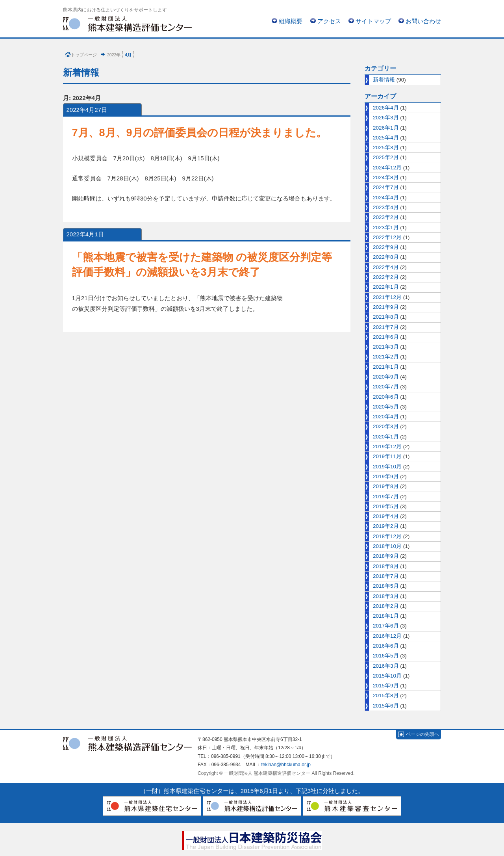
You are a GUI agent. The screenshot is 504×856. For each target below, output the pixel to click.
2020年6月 (386, 397)
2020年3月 (386, 426)
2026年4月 (386, 108)
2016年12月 (387, 636)
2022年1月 (386, 287)
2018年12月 (387, 536)
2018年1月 (386, 616)
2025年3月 (386, 148)
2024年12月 (387, 168)
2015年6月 (386, 706)
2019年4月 (386, 516)
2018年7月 (386, 576)
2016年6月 (386, 646)
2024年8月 (386, 177)
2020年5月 (386, 407)
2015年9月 (386, 686)
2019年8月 (386, 486)
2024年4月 (386, 198)
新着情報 (384, 80)
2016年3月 (386, 666)
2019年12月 (387, 447)
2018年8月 (386, 566)
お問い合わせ (423, 21)
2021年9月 (386, 307)
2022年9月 (386, 247)
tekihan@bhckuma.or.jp (286, 765)
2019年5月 (386, 506)
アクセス (329, 21)
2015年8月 (386, 695)
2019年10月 (387, 467)
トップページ (84, 55)
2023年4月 (386, 207)
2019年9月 (386, 476)
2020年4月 (386, 417)
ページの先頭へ (422, 734)
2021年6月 (386, 337)
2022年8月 (386, 257)
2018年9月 (386, 556)
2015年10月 (387, 676)
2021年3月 (386, 347)
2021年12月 (387, 297)
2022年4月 (386, 267)
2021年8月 (386, 317)
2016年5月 (386, 656)
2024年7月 (386, 187)
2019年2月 (386, 526)
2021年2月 (386, 357)
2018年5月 (386, 586)
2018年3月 (386, 596)
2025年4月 (386, 138)
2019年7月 (386, 497)
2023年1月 (386, 227)
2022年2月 (386, 277)
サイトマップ (373, 21)
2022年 (114, 55)
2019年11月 (387, 456)
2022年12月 (387, 237)
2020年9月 (386, 377)
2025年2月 (386, 157)
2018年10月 (387, 546)
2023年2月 (386, 217)
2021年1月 (386, 367)
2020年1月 (386, 437)
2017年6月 (386, 626)
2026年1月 (386, 128)
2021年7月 (386, 327)
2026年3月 (386, 118)
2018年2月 (386, 606)
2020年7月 (386, 387)
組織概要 (291, 21)
